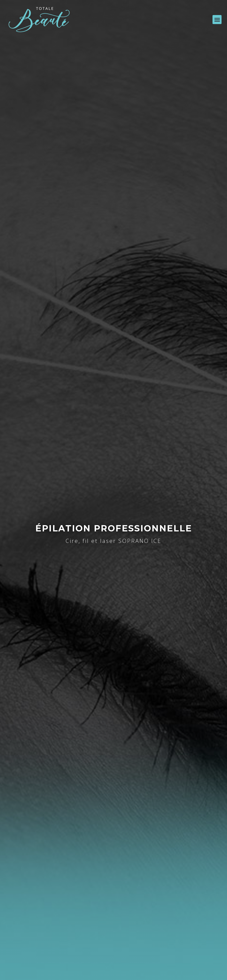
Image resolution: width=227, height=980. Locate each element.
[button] (217, 20)
